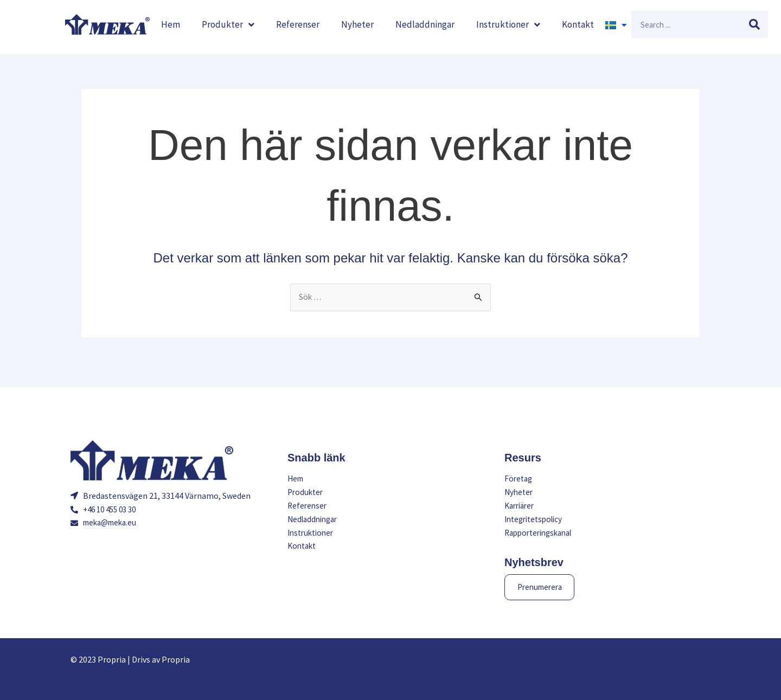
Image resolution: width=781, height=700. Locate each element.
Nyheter (357, 24)
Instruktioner (508, 25)
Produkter (228, 25)
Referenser (298, 24)
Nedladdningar (425, 24)
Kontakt (578, 24)
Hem (171, 24)
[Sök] (754, 24)
